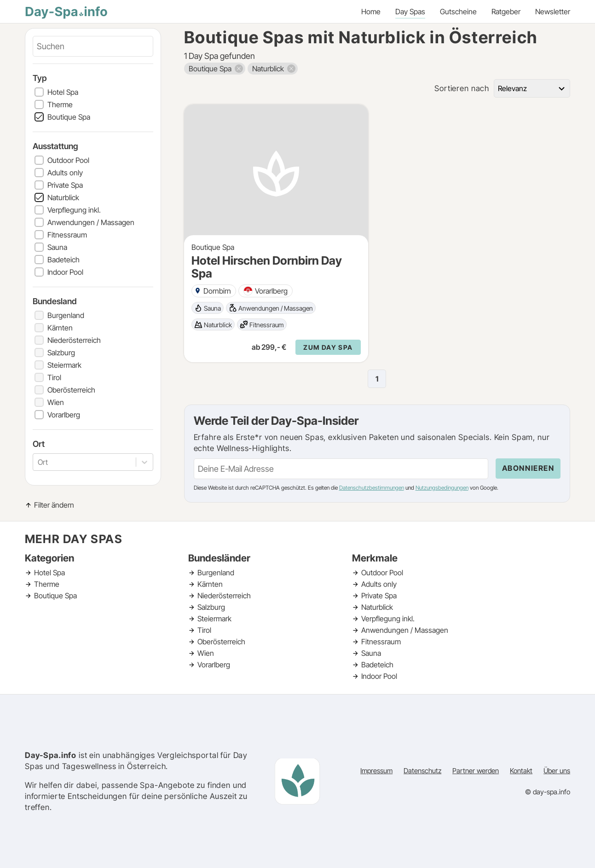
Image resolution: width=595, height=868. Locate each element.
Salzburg (61, 353)
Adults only (65, 173)
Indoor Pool (65, 272)
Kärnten (60, 328)
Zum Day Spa (328, 347)
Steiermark (64, 365)
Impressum (376, 771)
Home (371, 12)
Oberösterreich (71, 390)
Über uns (557, 771)
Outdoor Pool (68, 160)
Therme (60, 104)
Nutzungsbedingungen (442, 488)
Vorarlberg (64, 415)
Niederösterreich (74, 340)
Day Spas (410, 12)
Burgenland (66, 315)
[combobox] (39, 462)
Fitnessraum (67, 235)
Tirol (54, 377)
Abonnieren (528, 468)
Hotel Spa (63, 92)
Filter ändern (54, 505)
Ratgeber (506, 12)
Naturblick (63, 197)
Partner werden (476, 771)
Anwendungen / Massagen (91, 222)
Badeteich (64, 260)
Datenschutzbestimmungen (372, 488)
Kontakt (521, 771)
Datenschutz (422, 771)
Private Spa (65, 185)
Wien (56, 402)
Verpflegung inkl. (74, 210)
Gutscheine (458, 12)
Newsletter (553, 12)
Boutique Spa (69, 117)
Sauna (57, 247)
